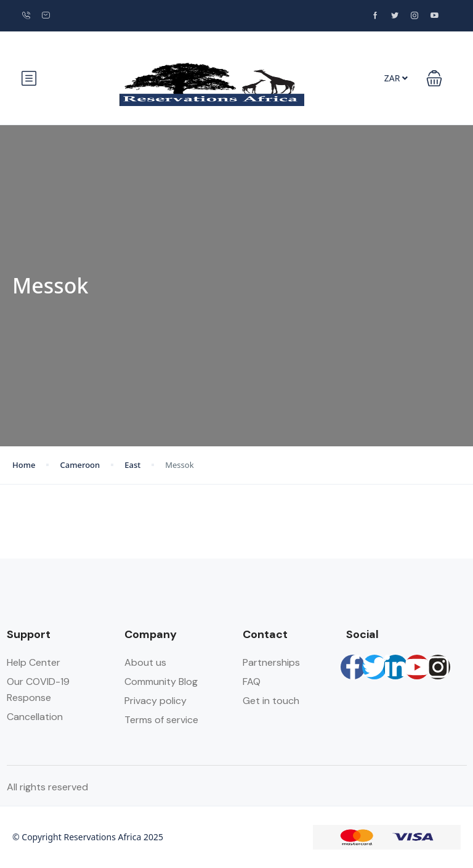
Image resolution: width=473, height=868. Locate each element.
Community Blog (161, 682)
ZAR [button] (396, 78)
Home (24, 465)
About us (145, 662)
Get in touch (271, 701)
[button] (434, 78)
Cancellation (35, 717)
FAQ (252, 682)
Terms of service (161, 720)
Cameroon (80, 465)
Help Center (34, 662)
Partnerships (271, 662)
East (132, 465)
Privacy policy (156, 701)
